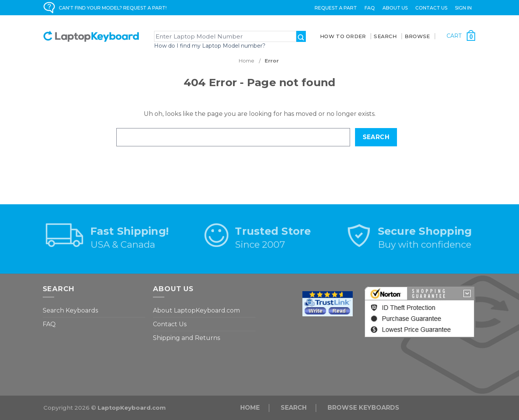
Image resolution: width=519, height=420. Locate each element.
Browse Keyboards (363, 408)
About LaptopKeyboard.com (196, 310)
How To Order (343, 36)
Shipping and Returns (186, 338)
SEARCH (385, 36)
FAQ (370, 8)
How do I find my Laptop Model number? (210, 46)
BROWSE (417, 36)
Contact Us (431, 8)
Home (250, 408)
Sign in (463, 8)
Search (294, 408)
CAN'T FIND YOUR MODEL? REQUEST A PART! (113, 8)
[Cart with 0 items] (461, 36)
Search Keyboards (70, 310)
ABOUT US (395, 8)
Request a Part (336, 8)
